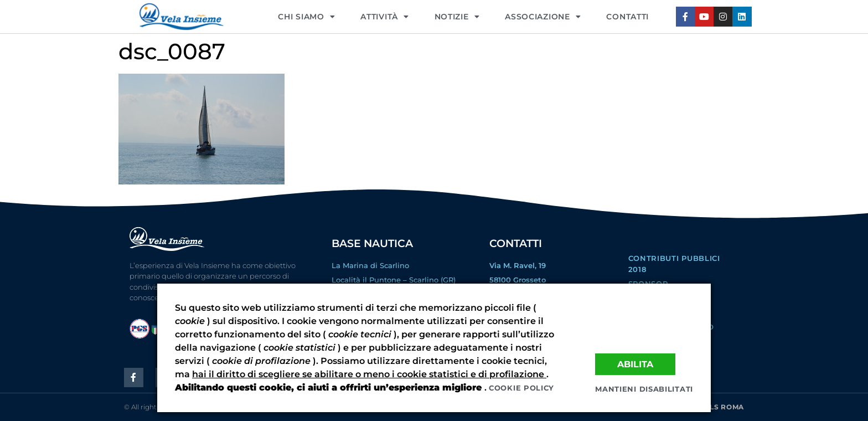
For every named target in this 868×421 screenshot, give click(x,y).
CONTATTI (627, 17)
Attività (384, 17)
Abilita (635, 364)
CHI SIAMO (306, 17)
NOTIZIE (457, 17)
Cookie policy (521, 388)
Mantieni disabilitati (644, 389)
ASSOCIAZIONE (543, 17)
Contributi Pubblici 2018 (674, 264)
